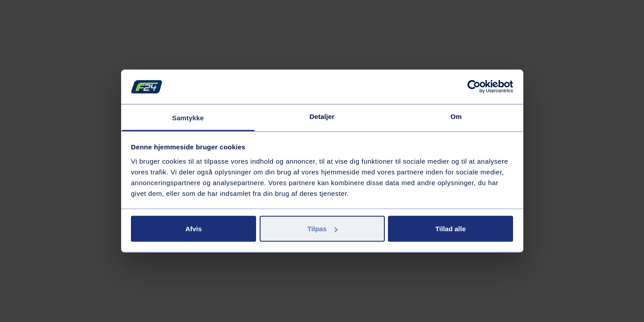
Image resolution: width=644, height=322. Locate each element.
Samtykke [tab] (188, 117)
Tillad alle (450, 229)
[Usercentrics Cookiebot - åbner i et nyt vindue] (474, 87)
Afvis (194, 229)
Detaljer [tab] (322, 116)
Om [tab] (456, 116)
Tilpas (322, 229)
